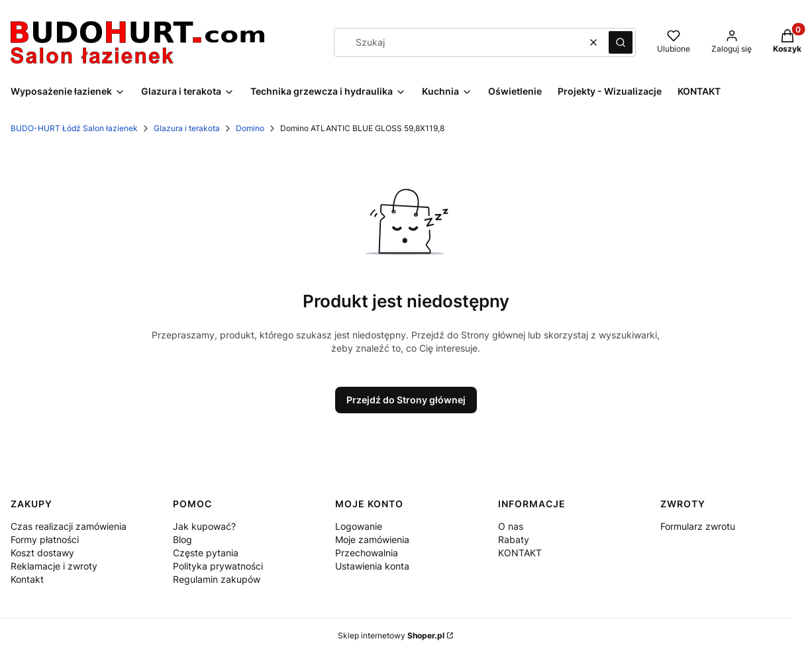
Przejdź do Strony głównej (406, 400)
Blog (182, 539)
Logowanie (359, 526)
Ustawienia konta (372, 566)
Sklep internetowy (391, 635)
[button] (621, 42)
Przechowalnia (367, 553)
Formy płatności (45, 539)
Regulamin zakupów (217, 579)
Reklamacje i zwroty (54, 566)
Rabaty (514, 539)
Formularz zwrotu (698, 526)
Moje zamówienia (372, 539)
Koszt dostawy (42, 553)
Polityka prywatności (218, 566)
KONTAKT (520, 553)
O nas (511, 526)
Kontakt (27, 579)
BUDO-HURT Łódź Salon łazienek (74, 128)
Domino (250, 128)
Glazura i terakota (187, 128)
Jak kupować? (204, 526)
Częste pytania (206, 553)
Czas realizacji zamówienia (69, 526)
